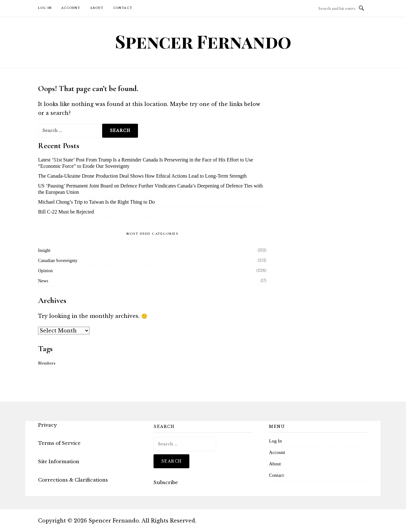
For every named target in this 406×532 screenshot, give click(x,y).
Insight (44, 250)
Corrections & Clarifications (73, 480)
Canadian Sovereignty (58, 261)
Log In (45, 8)
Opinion (45, 271)
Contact (123, 8)
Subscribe (166, 482)
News (43, 281)
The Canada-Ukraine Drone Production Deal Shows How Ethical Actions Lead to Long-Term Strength (142, 176)
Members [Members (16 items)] (47, 363)
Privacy (48, 425)
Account (71, 8)
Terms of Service (59, 443)
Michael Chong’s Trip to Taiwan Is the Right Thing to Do (96, 202)
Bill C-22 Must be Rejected (66, 212)
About (97, 8)
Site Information (59, 461)
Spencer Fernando (203, 41)
